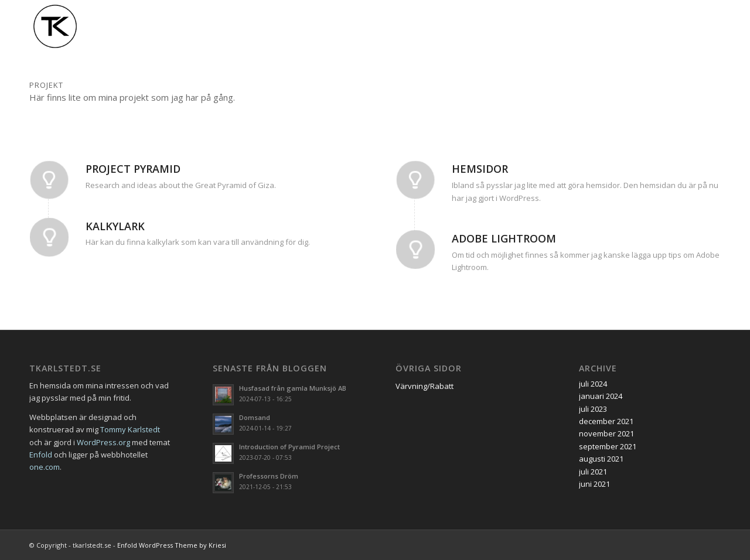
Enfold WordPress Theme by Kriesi (172, 545)
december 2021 (606, 421)
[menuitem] (421, 26)
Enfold (41, 455)
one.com (45, 467)
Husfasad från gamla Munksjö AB (293, 388)
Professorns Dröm (269, 476)
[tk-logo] (55, 26)
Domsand (255, 417)
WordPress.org (103, 442)
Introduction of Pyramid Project (289, 447)
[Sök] (709, 26)
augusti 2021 (601, 459)
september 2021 (608, 446)
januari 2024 (601, 396)
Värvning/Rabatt (425, 386)
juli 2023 (593, 409)
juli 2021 (593, 472)
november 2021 (606, 433)
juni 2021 (594, 484)
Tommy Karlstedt (130, 429)
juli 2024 (593, 384)
